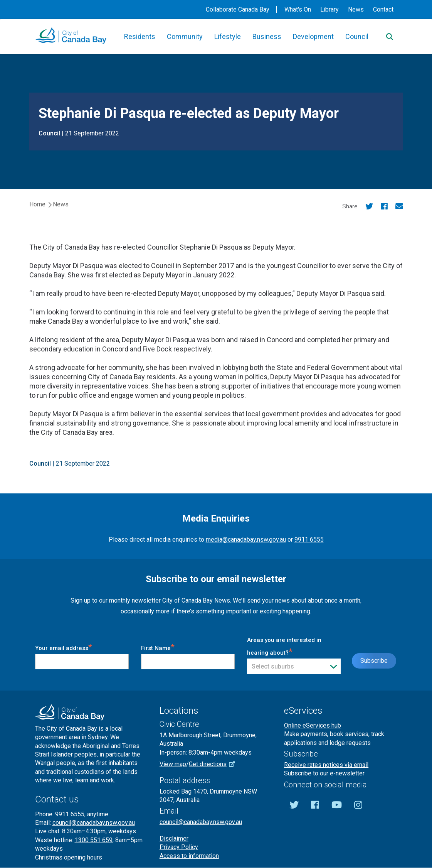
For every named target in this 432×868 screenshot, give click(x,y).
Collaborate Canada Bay (238, 9)
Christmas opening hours (69, 857)
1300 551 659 (94, 840)
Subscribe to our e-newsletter (324, 773)
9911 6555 (309, 540)
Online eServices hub (313, 725)
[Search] (390, 37)
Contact (383, 9)
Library (329, 9)
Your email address (64, 647)
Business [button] (267, 36)
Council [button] (357, 36)
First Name (158, 647)
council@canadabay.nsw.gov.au (94, 823)
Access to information (189, 856)
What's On (298, 9)
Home (37, 204)
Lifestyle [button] (228, 36)
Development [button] (313, 36)
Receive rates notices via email (326, 765)
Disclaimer (174, 838)
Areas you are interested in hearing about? (284, 647)
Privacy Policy (179, 847)
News (356, 9)
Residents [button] (140, 36)
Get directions (215, 764)
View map (173, 764)
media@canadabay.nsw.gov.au (246, 540)
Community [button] (185, 36)
